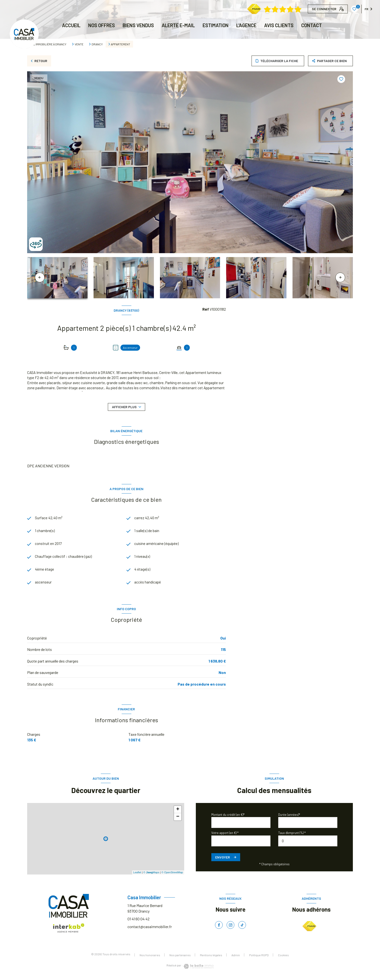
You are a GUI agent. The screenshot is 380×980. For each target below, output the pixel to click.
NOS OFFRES (102, 25)
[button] (340, 277)
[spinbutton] (308, 843)
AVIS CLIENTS (279, 25)
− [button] (178, 818)
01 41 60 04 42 (139, 920)
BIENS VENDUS (138, 25)
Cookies (283, 957)
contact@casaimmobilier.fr (150, 928)
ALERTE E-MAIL (178, 25)
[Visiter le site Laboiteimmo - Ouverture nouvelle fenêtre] (198, 968)
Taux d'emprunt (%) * (292, 835)
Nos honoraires (150, 957)
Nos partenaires (180, 957)
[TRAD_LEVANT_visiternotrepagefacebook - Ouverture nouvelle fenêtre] (219, 927)
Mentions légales (211, 957)
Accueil (71, 25)
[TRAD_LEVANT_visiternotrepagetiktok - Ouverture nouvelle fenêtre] (242, 927)
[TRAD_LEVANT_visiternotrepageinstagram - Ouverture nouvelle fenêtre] (230, 927)
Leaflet (137, 874)
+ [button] (178, 811)
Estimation (216, 25)
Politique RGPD (259, 957)
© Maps (151, 874)
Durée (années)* (289, 816)
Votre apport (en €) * (225, 835)
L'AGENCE (246, 25)
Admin (236, 957)
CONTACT (312, 25)
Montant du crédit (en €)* (228, 816)
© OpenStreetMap (172, 874)
